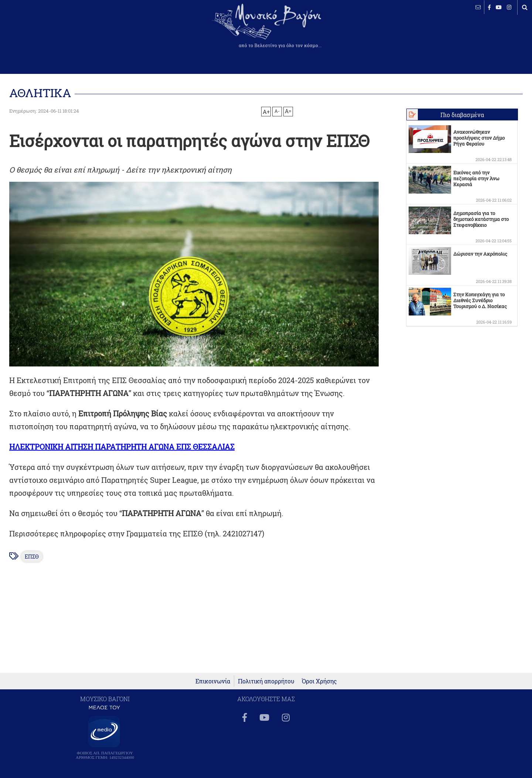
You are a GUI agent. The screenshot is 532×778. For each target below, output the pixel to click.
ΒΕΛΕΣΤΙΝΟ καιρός (45, 31)
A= (288, 111)
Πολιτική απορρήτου (266, 681)
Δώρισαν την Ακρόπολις (480, 254)
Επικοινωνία (213, 681)
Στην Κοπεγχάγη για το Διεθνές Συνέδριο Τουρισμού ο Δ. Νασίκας (480, 300)
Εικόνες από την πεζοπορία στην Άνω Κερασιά (476, 178)
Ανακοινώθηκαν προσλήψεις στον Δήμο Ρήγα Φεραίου (479, 138)
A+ (266, 112)
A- (277, 111)
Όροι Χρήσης (319, 681)
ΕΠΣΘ (32, 557)
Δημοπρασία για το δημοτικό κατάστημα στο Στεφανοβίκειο (481, 219)
